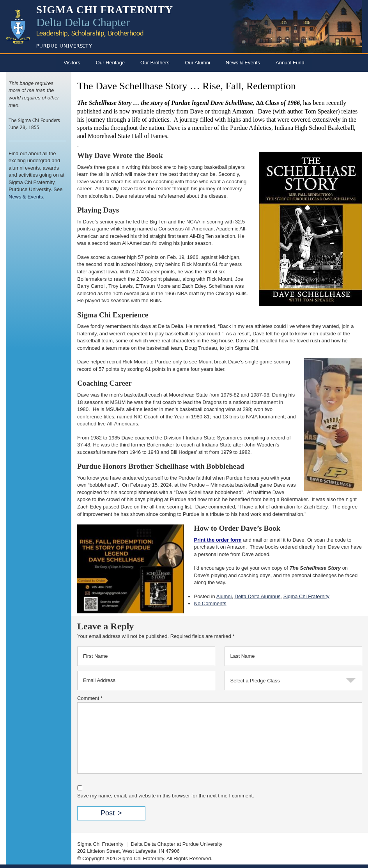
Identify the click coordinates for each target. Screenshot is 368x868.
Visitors (72, 63)
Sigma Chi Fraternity (306, 596)
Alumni (224, 596)
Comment (90, 698)
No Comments (210, 603)
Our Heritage (110, 63)
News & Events (243, 63)
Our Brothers (155, 63)
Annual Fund (290, 63)
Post (108, 813)
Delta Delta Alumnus (258, 596)
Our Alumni (198, 63)
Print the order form (218, 540)
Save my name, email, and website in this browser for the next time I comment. (166, 796)
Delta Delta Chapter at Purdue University (176, 844)
